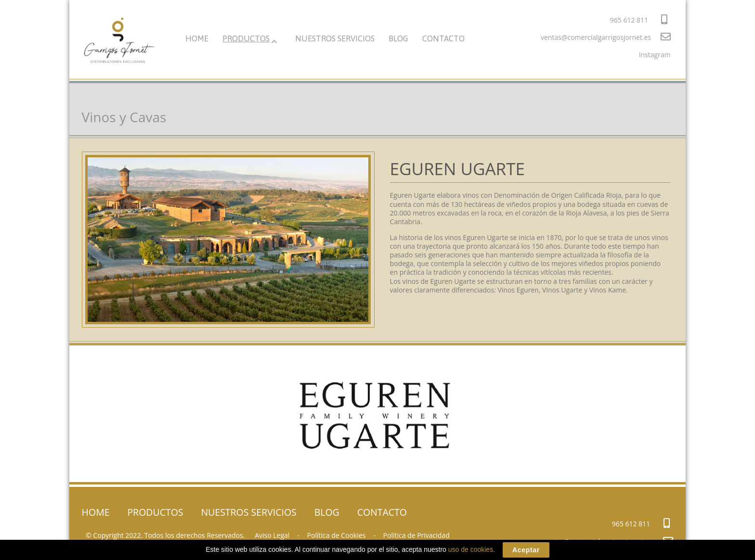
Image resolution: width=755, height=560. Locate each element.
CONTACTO (443, 38)
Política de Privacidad (417, 535)
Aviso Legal (272, 535)
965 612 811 (639, 19)
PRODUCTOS (246, 38)
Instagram (655, 55)
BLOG (398, 38)
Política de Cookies (337, 535)
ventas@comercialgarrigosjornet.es (606, 37)
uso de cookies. (472, 549)
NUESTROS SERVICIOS (335, 38)
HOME (197, 38)
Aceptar (526, 550)
